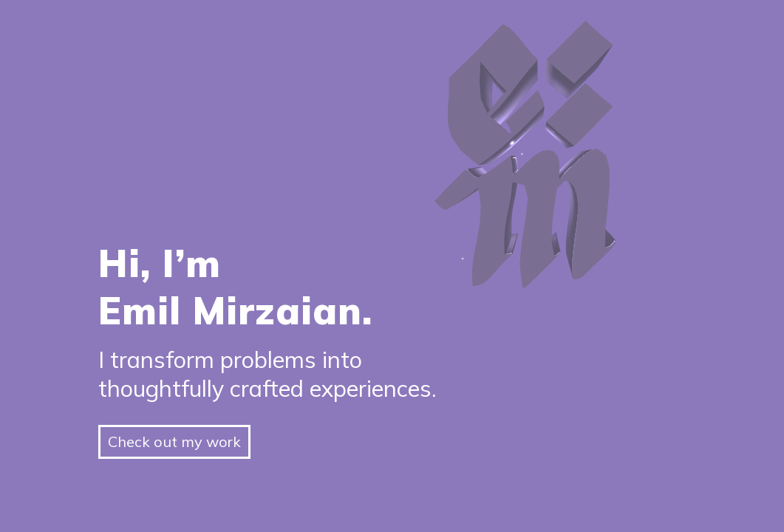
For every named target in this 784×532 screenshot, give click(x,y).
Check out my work (174, 441)
